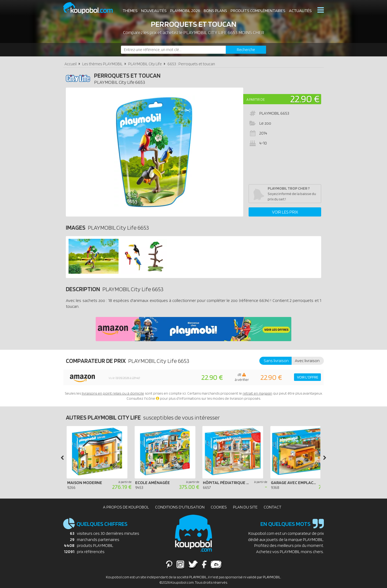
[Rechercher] (246, 50)
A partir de (256, 99)
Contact (273, 507)
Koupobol (91, 8)
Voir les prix (285, 212)
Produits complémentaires (258, 11)
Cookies (219, 507)
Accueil (71, 64)
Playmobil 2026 (185, 11)
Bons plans (215, 11)
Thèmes (130, 11)
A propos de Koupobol (126, 507)
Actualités (300, 11)
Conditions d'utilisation (180, 507)
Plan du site (245, 507)
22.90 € (305, 99)
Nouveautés (154, 11)
